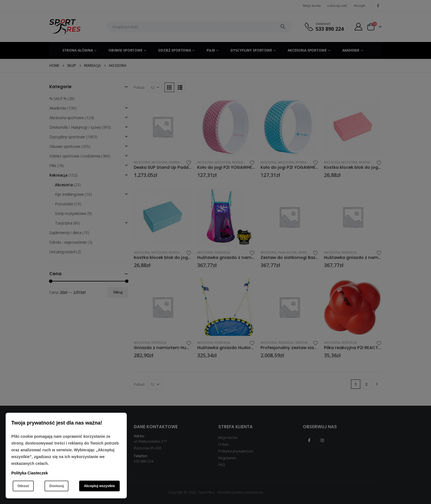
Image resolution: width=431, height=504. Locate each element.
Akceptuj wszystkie (99, 486)
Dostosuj (56, 486)
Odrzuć (23, 486)
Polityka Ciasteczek (30, 473)
